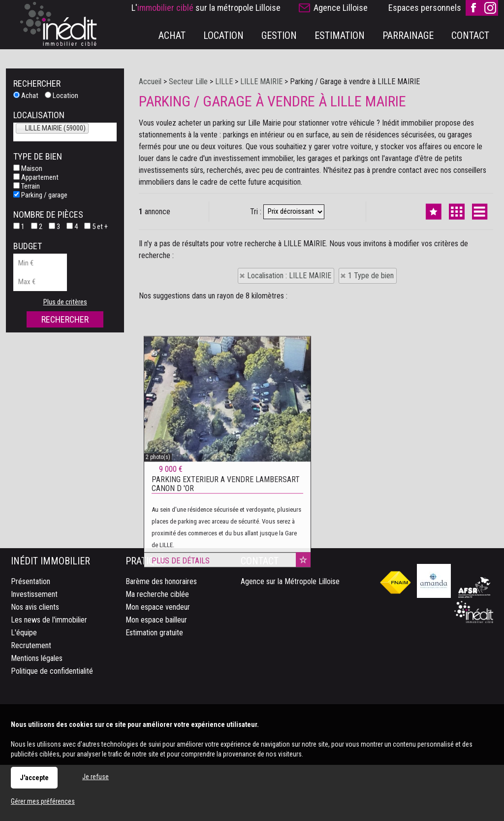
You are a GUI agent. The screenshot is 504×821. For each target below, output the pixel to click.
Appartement (36, 177)
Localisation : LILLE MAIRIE (289, 276)
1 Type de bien (371, 276)
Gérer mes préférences (43, 801)
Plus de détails (181, 674)
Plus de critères (65, 302)
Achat (26, 96)
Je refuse (95, 777)
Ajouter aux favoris (303, 673)
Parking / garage (40, 195)
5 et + (96, 227)
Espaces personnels (425, 8)
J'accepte (34, 778)
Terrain (27, 186)
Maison (28, 168)
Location (62, 96)
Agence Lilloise (341, 8)
